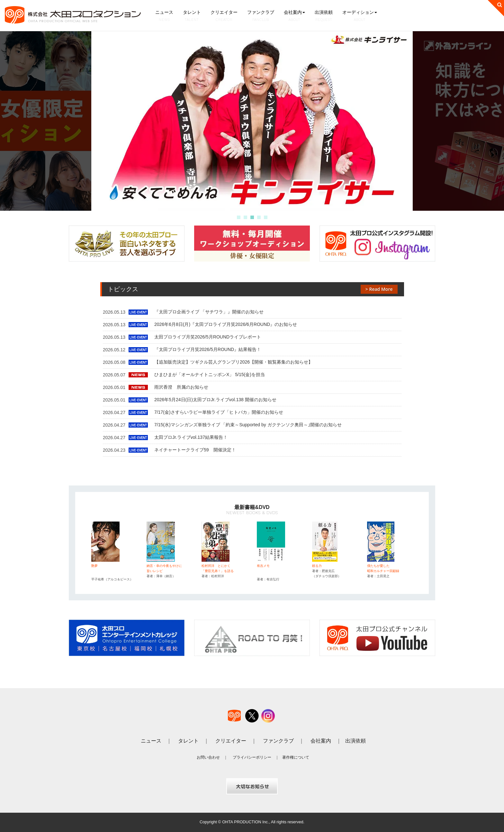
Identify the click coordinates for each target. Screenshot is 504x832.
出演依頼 (324, 16)
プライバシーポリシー (252, 757)
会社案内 (294, 16)
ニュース (164, 16)
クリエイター (224, 16)
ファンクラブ (261, 16)
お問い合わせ (208, 757)
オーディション (360, 16)
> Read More (379, 289)
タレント (192, 16)
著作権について (296, 757)
